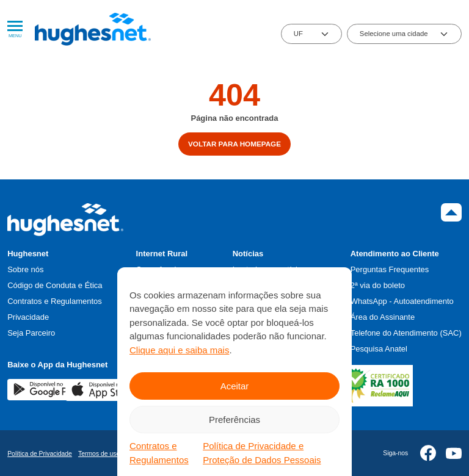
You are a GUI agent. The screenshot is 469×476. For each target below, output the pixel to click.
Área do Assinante (383, 317)
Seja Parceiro (31, 333)
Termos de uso (99, 454)
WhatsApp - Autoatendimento (402, 301)
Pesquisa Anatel (379, 349)
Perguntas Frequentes (390, 269)
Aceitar (235, 386)
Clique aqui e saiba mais (179, 350)
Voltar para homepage (234, 144)
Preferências (234, 420)
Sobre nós (25, 269)
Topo (451, 212)
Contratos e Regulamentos (159, 453)
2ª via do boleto (378, 285)
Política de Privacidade (40, 454)
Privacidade (28, 317)
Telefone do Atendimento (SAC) (406, 333)
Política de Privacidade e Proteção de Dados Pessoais (262, 453)
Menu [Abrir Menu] (15, 30)
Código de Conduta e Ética (55, 285)
